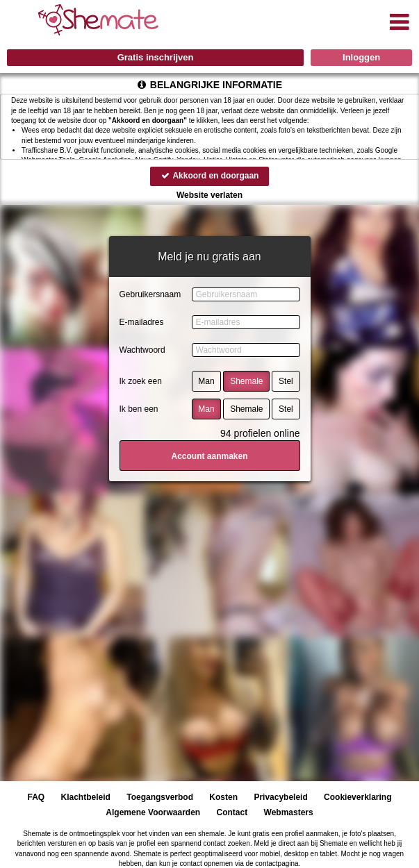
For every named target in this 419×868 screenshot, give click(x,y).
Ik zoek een (141, 381)
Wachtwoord (142, 350)
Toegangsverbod (160, 797)
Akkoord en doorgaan (210, 176)
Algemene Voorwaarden (153, 812)
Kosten (223, 797)
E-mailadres (142, 322)
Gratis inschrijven (156, 57)
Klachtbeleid (86, 797)
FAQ (36, 797)
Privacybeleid (280, 797)
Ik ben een (139, 409)
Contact (232, 812)
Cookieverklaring (358, 797)
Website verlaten (209, 195)
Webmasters (289, 812)
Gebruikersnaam (150, 294)
